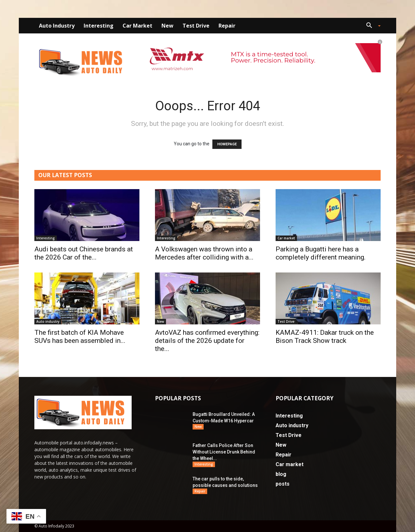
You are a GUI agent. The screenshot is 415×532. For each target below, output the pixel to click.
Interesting (99, 26)
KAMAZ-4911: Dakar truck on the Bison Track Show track (325, 337)
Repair (227, 26)
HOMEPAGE (227, 144)
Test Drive (196, 26)
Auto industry (57, 26)
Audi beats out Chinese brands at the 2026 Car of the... (84, 253)
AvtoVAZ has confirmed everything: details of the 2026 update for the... (207, 341)
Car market (137, 26)
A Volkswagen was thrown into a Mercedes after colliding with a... (204, 253)
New (167, 26)
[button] (371, 26)
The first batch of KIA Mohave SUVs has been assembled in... (80, 337)
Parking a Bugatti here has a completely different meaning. (321, 253)
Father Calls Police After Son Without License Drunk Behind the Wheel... (224, 452)
